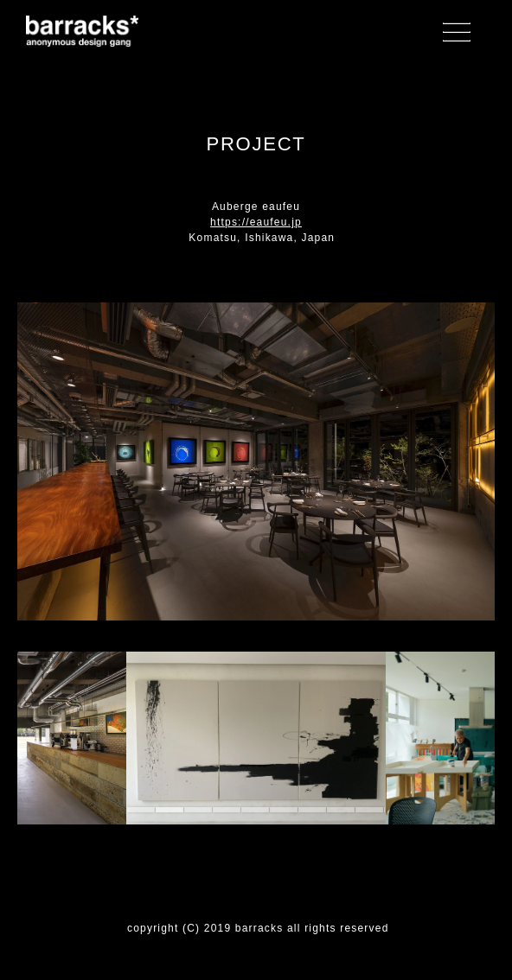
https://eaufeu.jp (256, 222)
